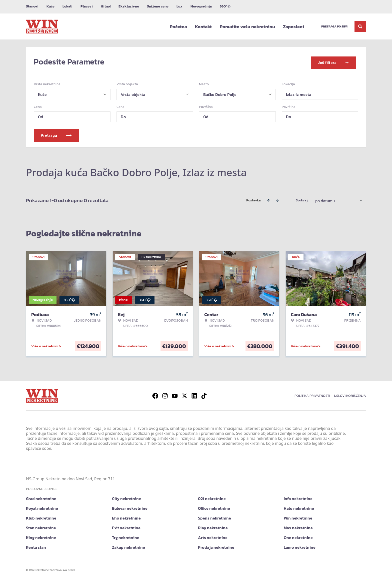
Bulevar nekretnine (130, 507)
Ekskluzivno (129, 6)
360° (225, 6)
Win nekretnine (298, 516)
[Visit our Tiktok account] (204, 394)
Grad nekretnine (41, 497)
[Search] (360, 26)
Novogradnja (201, 6)
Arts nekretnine (213, 536)
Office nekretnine (214, 507)
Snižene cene (158, 6)
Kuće (50, 6)
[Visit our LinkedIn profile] (194, 394)
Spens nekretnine (214, 516)
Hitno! (106, 6)
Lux (179, 6)
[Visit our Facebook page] (155, 394)
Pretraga (56, 134)
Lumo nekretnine (300, 546)
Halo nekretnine (299, 507)
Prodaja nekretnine (216, 546)
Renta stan (36, 546)
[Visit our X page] (184, 394)
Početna (178, 27)
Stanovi (32, 6)
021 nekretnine (212, 497)
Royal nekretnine (42, 507)
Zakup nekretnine (128, 546)
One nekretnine (298, 536)
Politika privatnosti (312, 394)
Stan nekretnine (41, 526)
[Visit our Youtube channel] (175, 394)
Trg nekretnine (126, 536)
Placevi (87, 6)
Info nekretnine (298, 497)
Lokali (67, 6)
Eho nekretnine (126, 516)
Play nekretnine (213, 526)
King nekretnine (41, 536)
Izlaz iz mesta (299, 93)
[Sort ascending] (269, 199)
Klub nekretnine (41, 516)
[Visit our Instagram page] (165, 394)
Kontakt (203, 27)
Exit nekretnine (126, 526)
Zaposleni (293, 27)
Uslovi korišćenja (350, 394)
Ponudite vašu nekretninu (247, 27)
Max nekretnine (298, 526)
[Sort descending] (277, 199)
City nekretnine (126, 497)
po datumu (325, 199)
